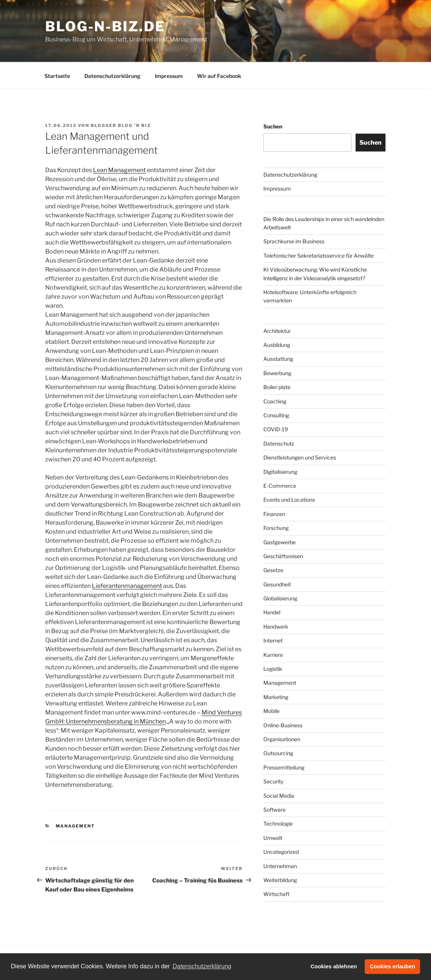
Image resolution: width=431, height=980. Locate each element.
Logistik (273, 669)
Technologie (278, 824)
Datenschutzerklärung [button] (202, 966)
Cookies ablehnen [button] (334, 966)
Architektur (277, 331)
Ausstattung (278, 359)
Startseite (57, 76)
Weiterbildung (280, 880)
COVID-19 (276, 429)
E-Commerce (280, 486)
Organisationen (282, 739)
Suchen (273, 126)
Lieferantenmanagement (127, 586)
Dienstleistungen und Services (300, 457)
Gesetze (273, 570)
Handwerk (276, 627)
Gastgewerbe (280, 542)
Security (273, 781)
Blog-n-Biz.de (105, 26)
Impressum (169, 76)
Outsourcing (278, 753)
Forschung (276, 528)
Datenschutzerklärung (112, 76)
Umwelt (273, 838)
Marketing (276, 697)
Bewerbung (277, 373)
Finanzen (274, 514)
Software (274, 810)
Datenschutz (279, 443)
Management (76, 826)
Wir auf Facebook (219, 76)
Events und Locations (289, 500)
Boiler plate (277, 387)
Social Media (279, 796)
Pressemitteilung (284, 767)
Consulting (276, 415)
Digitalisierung (280, 472)
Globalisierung (280, 598)
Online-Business (283, 725)
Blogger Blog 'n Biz (121, 125)
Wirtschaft (276, 894)
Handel (272, 612)
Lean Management (119, 170)
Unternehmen (280, 866)
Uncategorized (281, 852)
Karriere (273, 655)
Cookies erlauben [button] (393, 966)
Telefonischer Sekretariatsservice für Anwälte (319, 256)
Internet (273, 640)
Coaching (275, 401)
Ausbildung (277, 345)
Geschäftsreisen (283, 556)
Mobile (271, 711)
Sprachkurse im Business (294, 241)
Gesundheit (277, 584)
